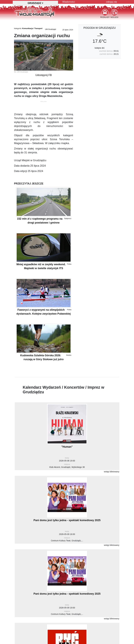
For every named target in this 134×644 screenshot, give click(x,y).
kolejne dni (100, 48)
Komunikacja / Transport (32, 28)
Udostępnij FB (43, 75)
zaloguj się (111, 2)
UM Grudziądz (51, 29)
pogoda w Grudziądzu (99, 28)
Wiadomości (69, 2)
